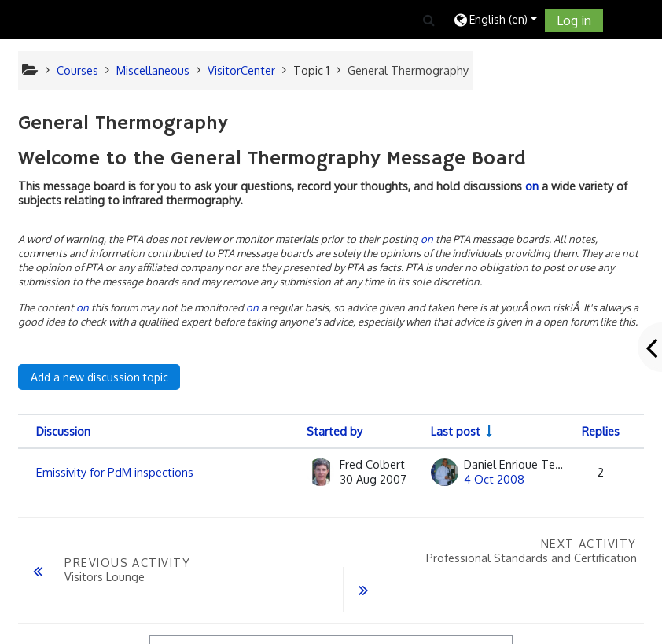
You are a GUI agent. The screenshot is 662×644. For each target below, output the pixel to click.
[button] (429, 20)
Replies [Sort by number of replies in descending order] (601, 431)
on (532, 186)
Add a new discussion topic (99, 377)
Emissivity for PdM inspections (115, 472)
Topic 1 (311, 70)
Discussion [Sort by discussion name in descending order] (63, 431)
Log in (574, 20)
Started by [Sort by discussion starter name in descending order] (335, 431)
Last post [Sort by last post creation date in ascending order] (456, 431)
